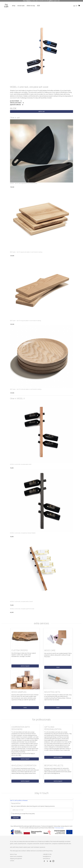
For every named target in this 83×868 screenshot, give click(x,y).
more (58, 667)
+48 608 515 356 (47, 854)
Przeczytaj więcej (59, 828)
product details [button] (15, 101)
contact (12, 861)
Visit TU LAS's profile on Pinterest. (19, 800)
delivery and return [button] (16, 103)
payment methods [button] (16, 105)
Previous (9, 53)
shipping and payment (16, 859)
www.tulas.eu (46, 859)
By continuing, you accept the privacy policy (23, 814)
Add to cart (42, 111)
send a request (25, 666)
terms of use (13, 854)
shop (14, 6)
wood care (21, 6)
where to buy (31, 6)
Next (74, 53)
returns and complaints (16, 856)
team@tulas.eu (47, 856)
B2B (38, 6)
